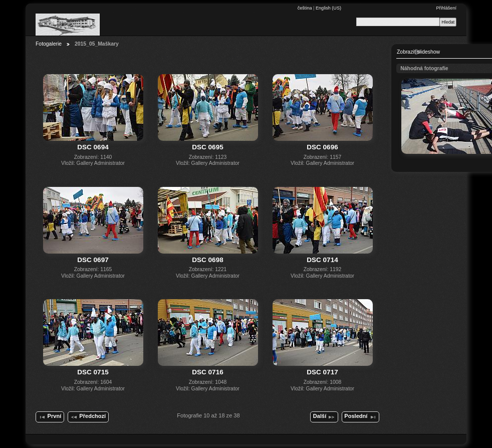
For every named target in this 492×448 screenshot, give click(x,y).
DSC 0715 (93, 372)
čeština (305, 8)
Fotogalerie (49, 44)
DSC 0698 (207, 260)
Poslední (360, 417)
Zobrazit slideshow (418, 52)
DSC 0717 (322, 372)
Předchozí (88, 417)
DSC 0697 (93, 260)
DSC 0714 (322, 260)
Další (324, 417)
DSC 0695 (207, 147)
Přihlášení (446, 8)
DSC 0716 (207, 372)
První (50, 417)
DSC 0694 (93, 147)
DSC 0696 (322, 147)
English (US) (328, 8)
